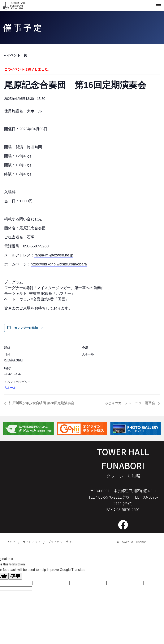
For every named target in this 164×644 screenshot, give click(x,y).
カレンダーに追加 (26, 328)
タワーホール (15, 6)
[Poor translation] (15, 576)
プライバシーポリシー (62, 542)
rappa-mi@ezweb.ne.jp (54, 255)
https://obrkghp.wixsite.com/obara (59, 264)
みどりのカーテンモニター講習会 (130, 403)
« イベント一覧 (16, 55)
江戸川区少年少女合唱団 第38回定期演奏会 (41, 403)
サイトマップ (31, 542)
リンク (11, 542)
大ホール (10, 388)
